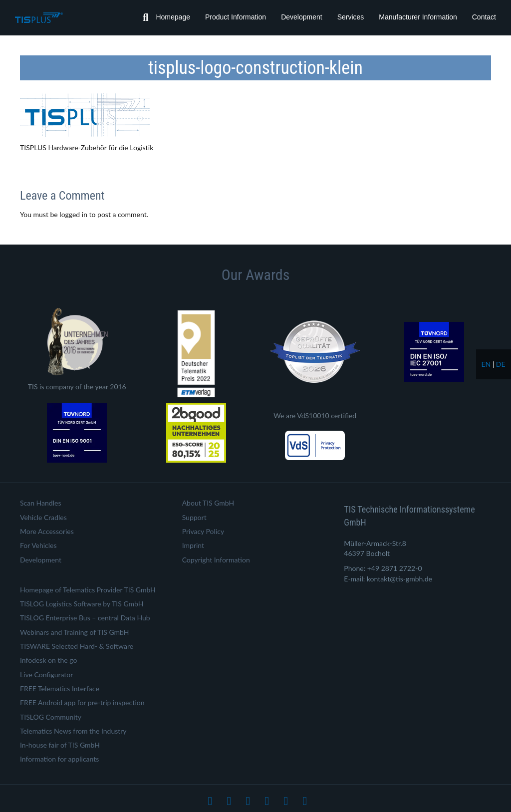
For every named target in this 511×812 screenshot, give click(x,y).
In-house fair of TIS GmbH (60, 745)
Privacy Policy (203, 531)
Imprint (193, 545)
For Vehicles (38, 545)
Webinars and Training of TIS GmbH (74, 632)
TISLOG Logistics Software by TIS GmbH (82, 604)
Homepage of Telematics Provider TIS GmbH (88, 590)
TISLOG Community (51, 717)
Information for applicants (59, 759)
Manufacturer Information (418, 17)
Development (302, 17)
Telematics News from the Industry (73, 731)
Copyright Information (216, 560)
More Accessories (47, 531)
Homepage (173, 17)
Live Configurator (46, 675)
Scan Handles (40, 503)
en (486, 364)
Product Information (236, 17)
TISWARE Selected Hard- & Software (77, 646)
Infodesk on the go (48, 660)
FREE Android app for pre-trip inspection (82, 702)
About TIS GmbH (208, 503)
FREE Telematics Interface (60, 688)
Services (351, 17)
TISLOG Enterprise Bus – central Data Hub (85, 618)
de (501, 364)
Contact (484, 17)
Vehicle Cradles (43, 517)
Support (194, 517)
